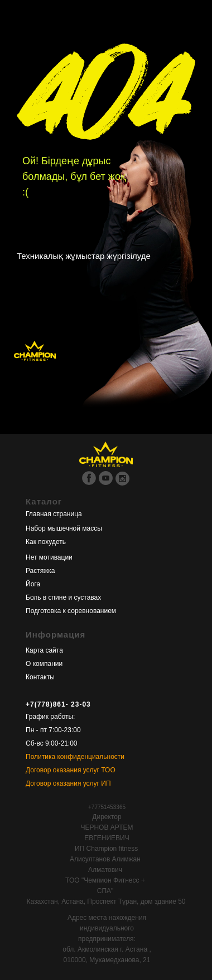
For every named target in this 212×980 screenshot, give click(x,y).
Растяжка (40, 571)
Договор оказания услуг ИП (68, 783)
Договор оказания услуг (62, 770)
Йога (33, 584)
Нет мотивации (49, 557)
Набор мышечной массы (64, 528)
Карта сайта (44, 650)
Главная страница (54, 514)
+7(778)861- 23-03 (58, 704)
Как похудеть (46, 542)
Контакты (40, 677)
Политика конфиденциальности (75, 757)
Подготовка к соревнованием (71, 611)
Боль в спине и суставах (63, 597)
